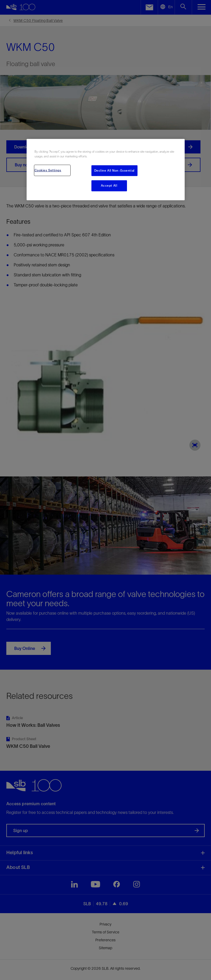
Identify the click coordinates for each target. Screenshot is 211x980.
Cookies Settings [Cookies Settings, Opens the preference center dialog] (48, 170)
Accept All (109, 186)
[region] (106, 170)
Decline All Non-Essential (114, 170)
